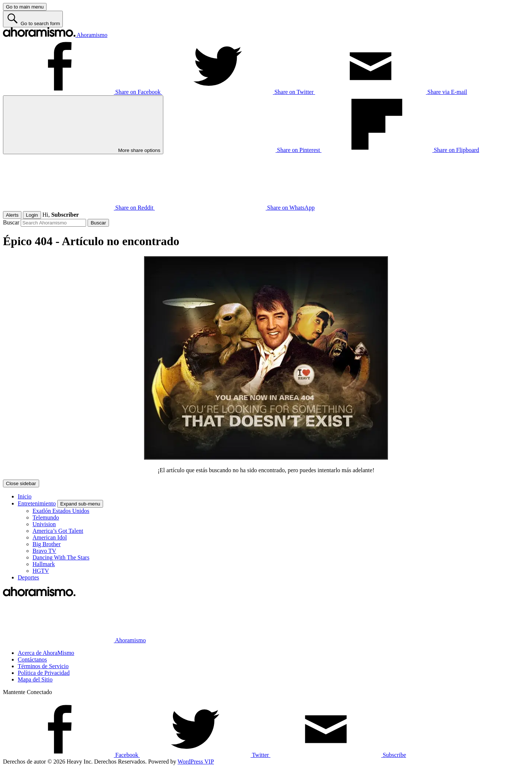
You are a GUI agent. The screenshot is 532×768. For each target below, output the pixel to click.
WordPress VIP (196, 762)
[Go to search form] (33, 19)
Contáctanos (32, 659)
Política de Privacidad (44, 673)
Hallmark (44, 564)
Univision (44, 524)
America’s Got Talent (58, 531)
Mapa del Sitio (35, 679)
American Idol (50, 537)
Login (32, 215)
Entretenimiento (37, 503)
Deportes (28, 577)
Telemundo (46, 517)
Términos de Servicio (43, 666)
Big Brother (47, 544)
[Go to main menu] (25, 7)
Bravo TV (44, 551)
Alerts (12, 215)
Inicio (25, 496)
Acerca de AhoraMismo (46, 653)
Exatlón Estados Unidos (61, 511)
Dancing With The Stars (61, 557)
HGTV (41, 571)
